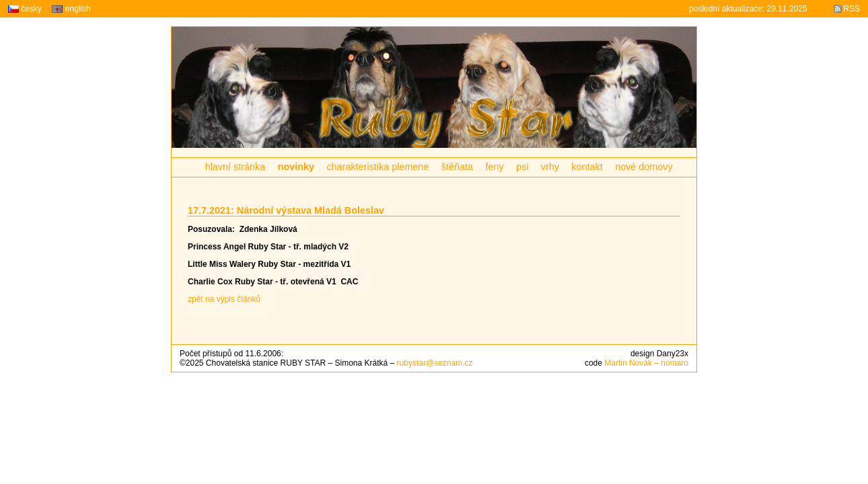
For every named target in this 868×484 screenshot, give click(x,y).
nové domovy (644, 167)
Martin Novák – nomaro (646, 363)
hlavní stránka (236, 167)
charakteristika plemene (377, 167)
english (71, 9)
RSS (852, 9)
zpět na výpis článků (224, 299)
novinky (296, 167)
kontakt (587, 167)
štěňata (457, 167)
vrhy (550, 167)
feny (494, 167)
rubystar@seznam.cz (435, 363)
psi (522, 167)
